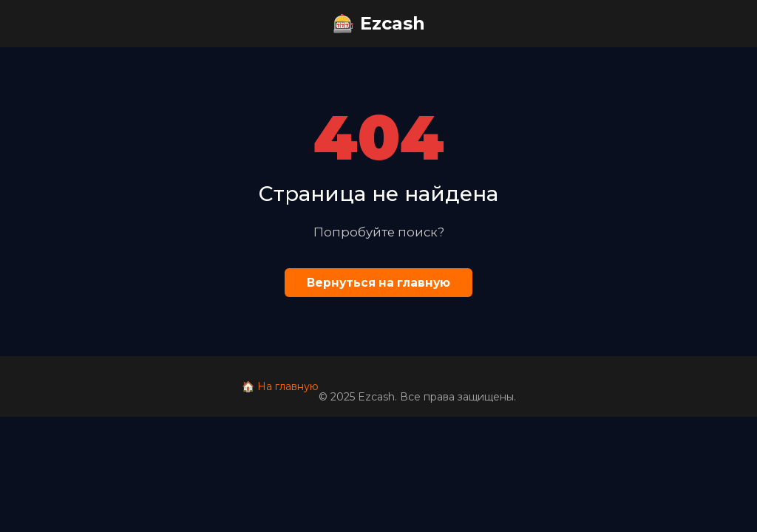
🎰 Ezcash (379, 23)
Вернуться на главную (378, 283)
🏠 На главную (280, 386)
